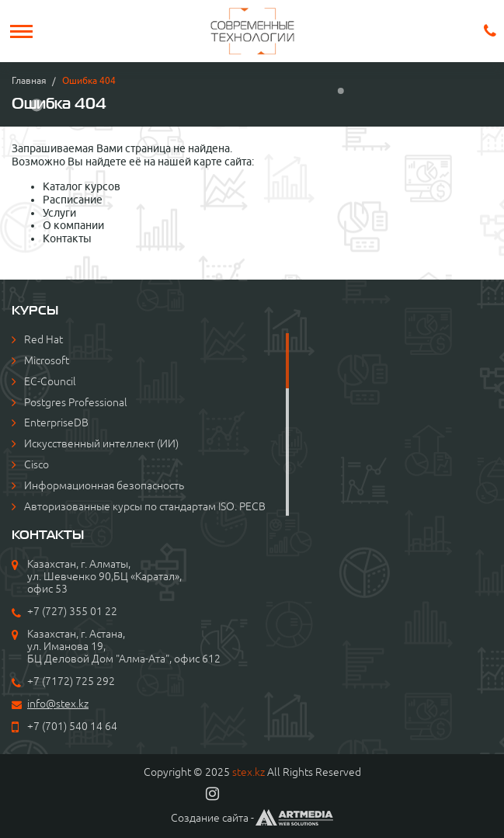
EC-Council (50, 381)
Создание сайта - (252, 817)
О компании (73, 225)
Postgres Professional (76, 402)
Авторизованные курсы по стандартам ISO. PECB (145, 506)
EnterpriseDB (56, 422)
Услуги (59, 213)
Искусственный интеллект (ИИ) (101, 443)
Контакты (67, 238)
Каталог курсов (82, 186)
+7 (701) (48, 726)
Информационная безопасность (104, 485)
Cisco (36, 464)
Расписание (73, 200)
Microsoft (47, 360)
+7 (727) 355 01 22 (72, 611)
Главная (29, 80)
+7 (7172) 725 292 (71, 681)
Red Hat (43, 339)
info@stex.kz (58, 704)
